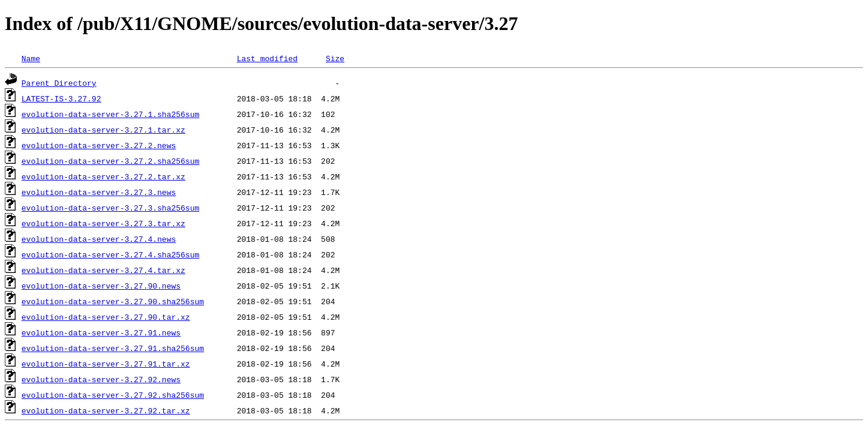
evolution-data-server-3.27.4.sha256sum (110, 254)
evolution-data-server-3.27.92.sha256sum (113, 395)
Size (335, 58)
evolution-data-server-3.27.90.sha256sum (113, 301)
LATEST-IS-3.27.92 (61, 98)
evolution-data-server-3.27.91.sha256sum (113, 348)
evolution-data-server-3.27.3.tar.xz (103, 223)
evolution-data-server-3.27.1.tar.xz (103, 130)
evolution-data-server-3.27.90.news (101, 286)
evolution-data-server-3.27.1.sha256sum (110, 114)
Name (31, 58)
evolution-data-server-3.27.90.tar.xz (106, 317)
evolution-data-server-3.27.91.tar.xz (106, 364)
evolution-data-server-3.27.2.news (99, 145)
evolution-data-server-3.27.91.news (101, 332)
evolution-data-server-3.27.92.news (101, 379)
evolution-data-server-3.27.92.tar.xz (106, 410)
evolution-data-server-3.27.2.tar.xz (103, 176)
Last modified (267, 58)
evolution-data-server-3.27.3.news (99, 192)
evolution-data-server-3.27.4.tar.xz (103, 270)
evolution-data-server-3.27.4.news (99, 239)
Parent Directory (59, 83)
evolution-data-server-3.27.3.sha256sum (110, 208)
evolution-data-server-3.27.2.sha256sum (110, 161)
